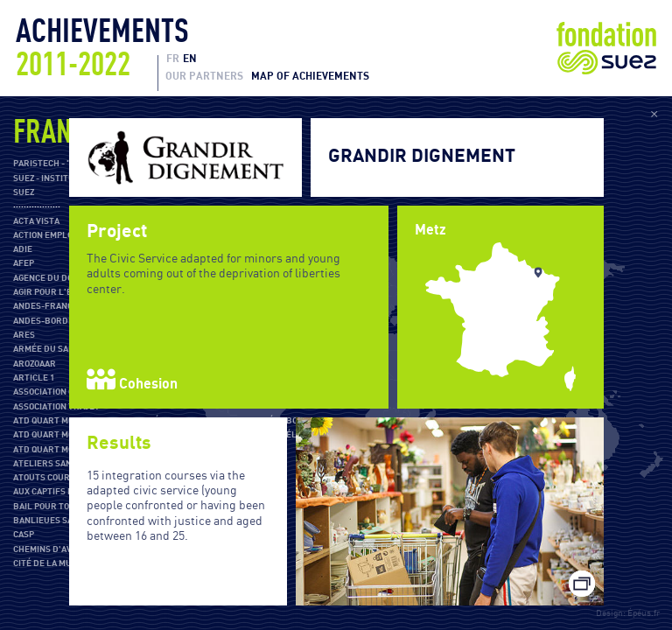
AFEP (24, 263)
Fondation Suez (606, 48)
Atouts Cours (44, 478)
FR (173, 59)
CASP (24, 535)
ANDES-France (45, 306)
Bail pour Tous (47, 507)
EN (190, 59)
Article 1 (34, 378)
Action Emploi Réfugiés (66, 235)
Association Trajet (56, 407)
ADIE (23, 249)
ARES (24, 335)
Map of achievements (310, 76)
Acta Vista (36, 221)
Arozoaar (35, 364)
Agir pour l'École (53, 292)
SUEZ (24, 192)
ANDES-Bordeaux (52, 321)
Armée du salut (49, 349)
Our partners (204, 76)
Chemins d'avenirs (55, 549)
